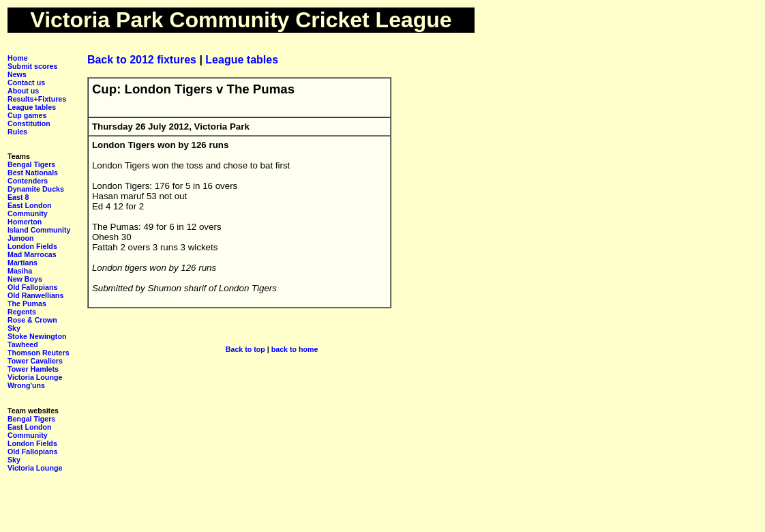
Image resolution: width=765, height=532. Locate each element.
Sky (14, 328)
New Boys (25, 279)
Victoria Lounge (35, 377)
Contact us (26, 83)
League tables (32, 107)
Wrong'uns (26, 385)
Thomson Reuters (39, 353)
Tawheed (23, 344)
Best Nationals (33, 173)
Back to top (245, 349)
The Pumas (27, 304)
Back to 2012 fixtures (144, 60)
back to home (295, 349)
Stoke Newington (37, 336)
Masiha (20, 271)
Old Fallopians (32, 287)
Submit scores (32, 66)
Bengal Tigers (31, 164)
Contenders (28, 181)
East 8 (18, 197)
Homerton (25, 222)
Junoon (20, 238)
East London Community (30, 209)
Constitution (29, 123)
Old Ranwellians (35, 295)
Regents (22, 312)
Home (18, 58)
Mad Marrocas (32, 254)
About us (23, 91)
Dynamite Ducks (36, 189)
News (17, 74)
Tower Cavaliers (35, 361)
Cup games (27, 115)
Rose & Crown (32, 320)
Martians (22, 263)
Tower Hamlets (33, 369)
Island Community (39, 230)
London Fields (32, 246)
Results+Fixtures (37, 99)
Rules (17, 132)
